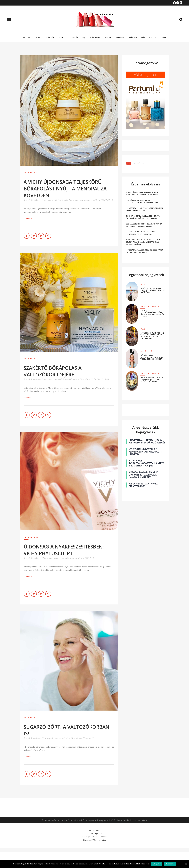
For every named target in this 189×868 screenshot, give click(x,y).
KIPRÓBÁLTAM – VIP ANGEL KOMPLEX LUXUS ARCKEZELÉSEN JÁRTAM (144, 209)
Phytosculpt (71, 558)
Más (143, 38)
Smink (37, 38)
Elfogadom (157, 864)
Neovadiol (73, 200)
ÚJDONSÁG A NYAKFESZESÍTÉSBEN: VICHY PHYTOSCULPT (64, 550)
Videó (164, 38)
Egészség (133, 38)
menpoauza (48, 379)
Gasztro (153, 38)
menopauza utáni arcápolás (55, 200)
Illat (61, 38)
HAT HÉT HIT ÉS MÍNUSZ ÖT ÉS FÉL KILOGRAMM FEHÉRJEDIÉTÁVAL (141, 233)
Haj (84, 38)
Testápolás (73, 38)
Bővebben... (170, 864)
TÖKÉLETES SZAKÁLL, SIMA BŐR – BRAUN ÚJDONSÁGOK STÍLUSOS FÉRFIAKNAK (143, 217)
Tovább (28, 218)
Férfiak (108, 38)
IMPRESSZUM (95, 830)
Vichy (98, 200)
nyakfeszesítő (59, 558)
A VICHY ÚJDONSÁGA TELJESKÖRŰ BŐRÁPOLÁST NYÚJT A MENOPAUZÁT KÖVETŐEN (67, 189)
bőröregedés (48, 738)
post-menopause (86, 200)
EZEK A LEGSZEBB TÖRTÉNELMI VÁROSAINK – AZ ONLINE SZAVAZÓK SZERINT (145, 225)
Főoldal (26, 38)
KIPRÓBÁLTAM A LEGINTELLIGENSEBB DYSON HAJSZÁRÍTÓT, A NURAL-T (145, 251)
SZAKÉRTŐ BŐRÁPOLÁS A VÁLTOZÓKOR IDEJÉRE (53, 371)
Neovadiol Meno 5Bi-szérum (77, 379)
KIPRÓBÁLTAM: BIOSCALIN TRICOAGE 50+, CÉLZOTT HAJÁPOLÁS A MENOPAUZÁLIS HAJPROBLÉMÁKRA (143, 242)
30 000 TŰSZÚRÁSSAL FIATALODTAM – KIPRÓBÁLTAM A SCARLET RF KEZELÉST (142, 193)
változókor (70, 738)
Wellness (120, 38)
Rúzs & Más (36, 200)
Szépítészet (95, 38)
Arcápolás (49, 38)
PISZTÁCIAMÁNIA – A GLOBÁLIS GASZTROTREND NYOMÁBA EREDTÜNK (142, 201)
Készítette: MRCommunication (94, 840)
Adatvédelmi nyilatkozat (94, 833)
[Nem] (186, 864)
